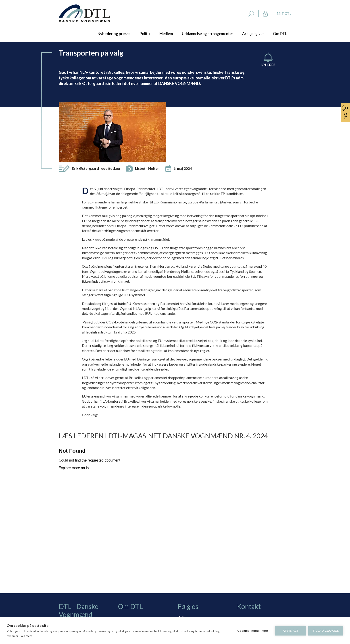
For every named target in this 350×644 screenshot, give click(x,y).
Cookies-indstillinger (253, 631)
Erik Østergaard (96, 112)
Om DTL (280, 34)
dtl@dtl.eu (245, 584)
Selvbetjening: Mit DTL (142, 575)
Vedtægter (132, 595)
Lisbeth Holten (147, 112)
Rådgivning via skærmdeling (145, 582)
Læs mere (26, 636)
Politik (145, 34)
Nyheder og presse (114, 34)
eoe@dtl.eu (110, 112)
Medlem (166, 34)
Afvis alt (290, 631)
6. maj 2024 (183, 112)
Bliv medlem (133, 562)
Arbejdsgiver (253, 34)
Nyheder (268, 65)
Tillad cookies (326, 631)
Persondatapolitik (138, 588)
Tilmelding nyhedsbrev (141, 569)
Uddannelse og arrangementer (208, 34)
